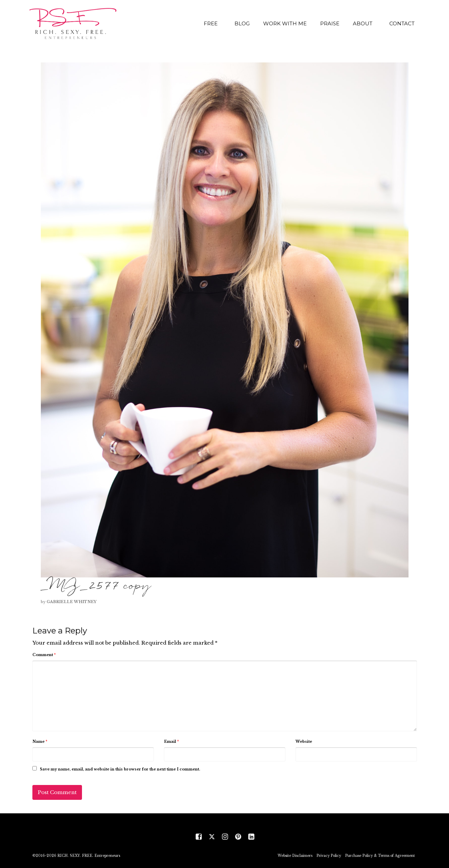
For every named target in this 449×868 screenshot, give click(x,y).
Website (304, 741)
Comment (44, 655)
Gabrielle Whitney (72, 602)
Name (40, 741)
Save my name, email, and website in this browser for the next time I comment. (120, 769)
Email (171, 741)
